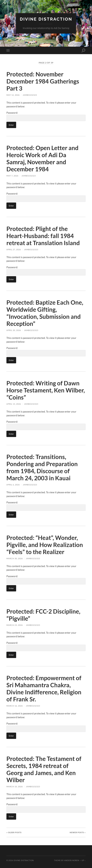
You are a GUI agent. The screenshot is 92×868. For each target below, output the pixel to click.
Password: (46, 116)
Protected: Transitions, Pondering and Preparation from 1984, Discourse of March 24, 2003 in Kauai (42, 467)
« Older (14, 832)
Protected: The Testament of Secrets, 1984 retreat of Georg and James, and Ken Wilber (44, 769)
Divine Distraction (46, 19)
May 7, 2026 (12, 176)
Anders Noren (72, 860)
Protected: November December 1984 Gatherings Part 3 (43, 81)
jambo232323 (30, 95)
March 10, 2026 (15, 787)
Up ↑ (84, 860)
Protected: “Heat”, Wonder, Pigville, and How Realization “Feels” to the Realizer (45, 545)
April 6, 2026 (13, 485)
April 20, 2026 (14, 330)
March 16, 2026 (15, 706)
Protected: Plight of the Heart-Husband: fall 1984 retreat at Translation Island (43, 236)
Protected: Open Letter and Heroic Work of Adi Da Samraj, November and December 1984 (42, 158)
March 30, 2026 (15, 558)
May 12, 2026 (13, 95)
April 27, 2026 (14, 250)
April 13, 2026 (14, 404)
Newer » (78, 832)
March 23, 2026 (15, 625)
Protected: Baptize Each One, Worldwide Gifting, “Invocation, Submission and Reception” (45, 313)
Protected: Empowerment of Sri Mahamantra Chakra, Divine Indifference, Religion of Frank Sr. (44, 689)
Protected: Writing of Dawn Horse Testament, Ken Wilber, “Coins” (46, 390)
